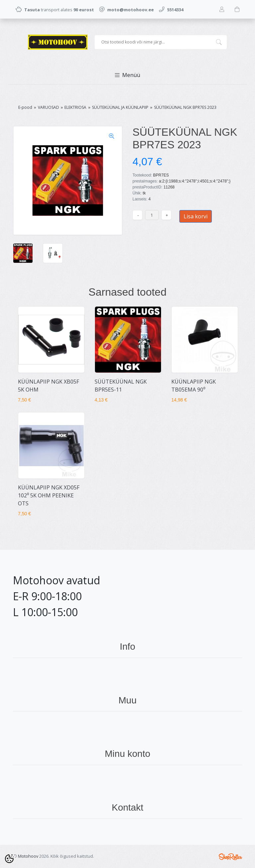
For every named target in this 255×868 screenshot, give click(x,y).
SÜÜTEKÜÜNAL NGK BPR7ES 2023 (185, 107)
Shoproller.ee (230, 857)
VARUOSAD (48, 107)
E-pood (25, 107)
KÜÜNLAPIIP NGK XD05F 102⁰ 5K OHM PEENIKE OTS (49, 495)
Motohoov (28, 856)
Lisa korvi (196, 216)
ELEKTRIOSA (75, 107)
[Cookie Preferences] (9, 859)
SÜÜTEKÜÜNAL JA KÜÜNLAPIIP (120, 107)
